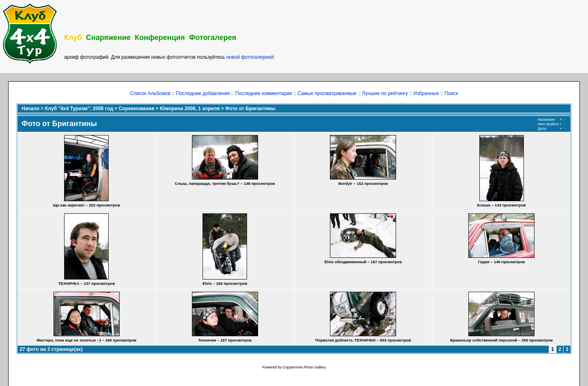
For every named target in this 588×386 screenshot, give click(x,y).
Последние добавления (203, 93)
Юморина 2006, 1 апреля (190, 109)
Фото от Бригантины (251, 109)
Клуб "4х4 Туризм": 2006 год (79, 109)
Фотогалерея (213, 38)
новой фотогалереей (250, 57)
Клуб (73, 38)
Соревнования (136, 109)
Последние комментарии (264, 93)
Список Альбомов (150, 93)
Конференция (160, 38)
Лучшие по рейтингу (385, 93)
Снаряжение (108, 38)
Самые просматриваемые (327, 93)
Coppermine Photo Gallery (304, 367)
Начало (30, 109)
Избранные (426, 93)
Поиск (451, 93)
